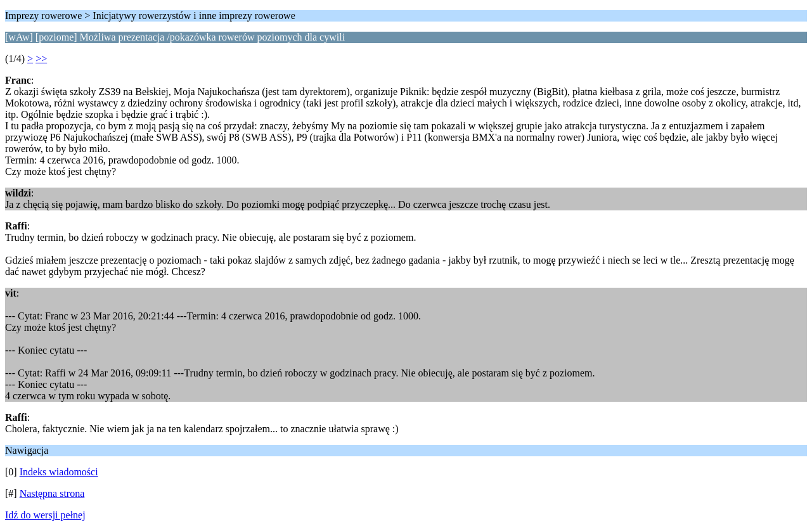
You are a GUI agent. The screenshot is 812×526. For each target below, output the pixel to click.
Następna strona (52, 493)
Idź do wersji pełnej (45, 515)
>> (41, 59)
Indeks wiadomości (59, 472)
